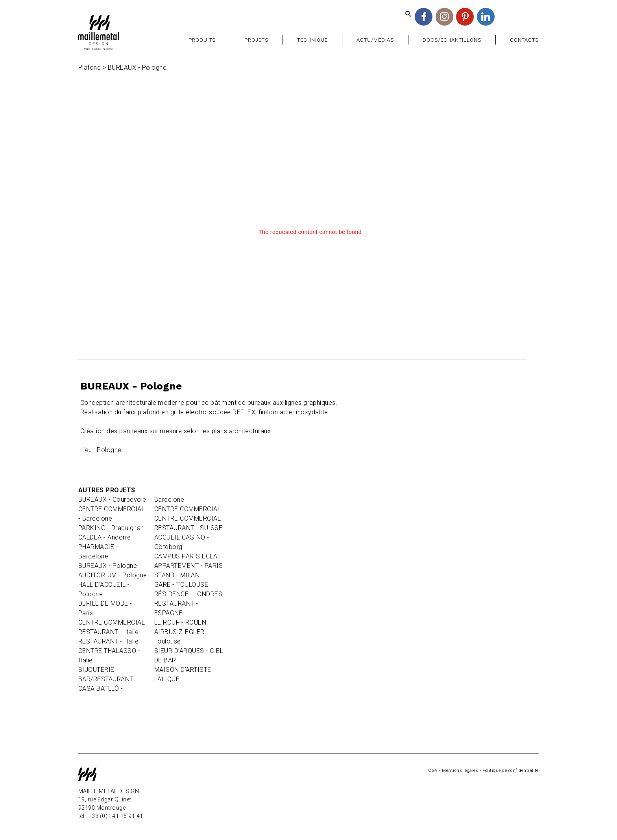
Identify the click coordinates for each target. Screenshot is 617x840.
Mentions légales (460, 770)
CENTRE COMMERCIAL (112, 622)
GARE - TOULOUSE (181, 585)
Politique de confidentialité (511, 770)
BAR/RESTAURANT (106, 679)
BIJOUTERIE (96, 670)
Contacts (524, 40)
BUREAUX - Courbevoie (112, 500)
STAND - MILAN (177, 575)
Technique (312, 40)
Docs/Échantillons (452, 40)
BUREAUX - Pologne (108, 566)
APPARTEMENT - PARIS (188, 566)
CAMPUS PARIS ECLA (186, 556)
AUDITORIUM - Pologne (113, 575)
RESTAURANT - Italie (108, 632)
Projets (256, 40)
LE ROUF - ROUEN (180, 622)
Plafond (90, 68)
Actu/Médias (375, 40)
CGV (433, 770)
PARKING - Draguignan (111, 528)
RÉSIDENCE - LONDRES (188, 594)
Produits (202, 40)
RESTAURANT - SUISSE (188, 528)
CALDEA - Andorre (105, 537)
